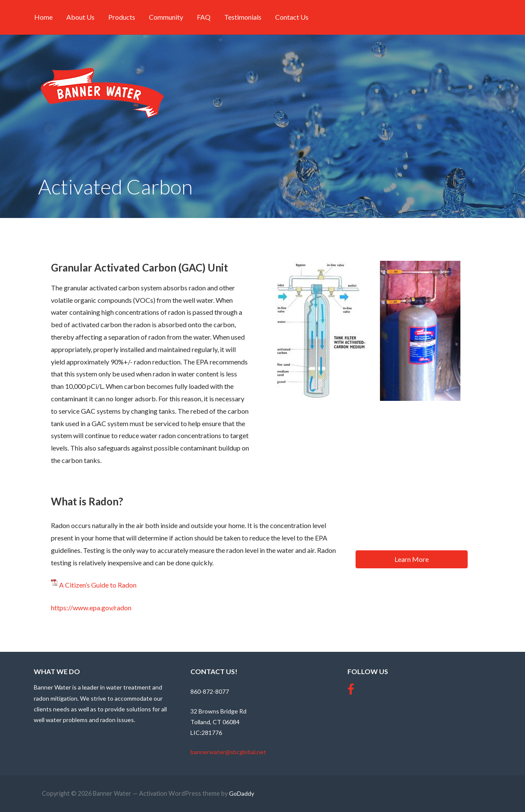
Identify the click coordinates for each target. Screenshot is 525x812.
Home (43, 17)
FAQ (204, 17)
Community (166, 17)
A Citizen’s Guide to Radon (98, 585)
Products (122, 17)
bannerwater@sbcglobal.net (228, 752)
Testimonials (243, 17)
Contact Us (292, 17)
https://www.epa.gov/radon (91, 608)
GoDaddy (242, 793)
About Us (80, 17)
